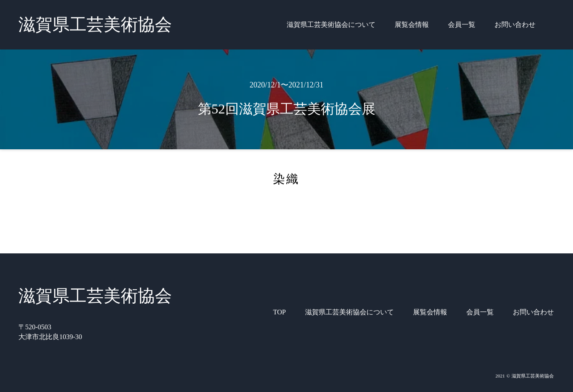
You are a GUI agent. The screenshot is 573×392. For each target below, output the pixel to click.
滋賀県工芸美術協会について (331, 25)
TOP (279, 312)
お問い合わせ (515, 25)
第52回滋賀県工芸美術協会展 (287, 109)
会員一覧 (462, 25)
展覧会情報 (412, 25)
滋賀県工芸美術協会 (95, 25)
